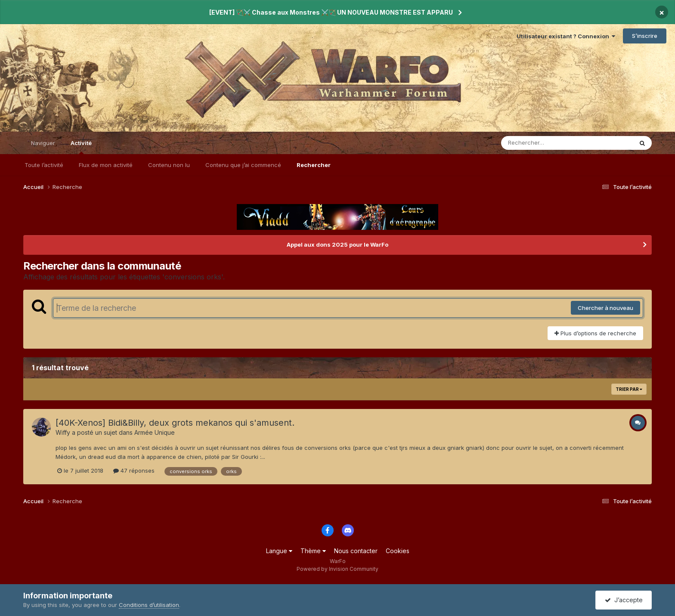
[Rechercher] (542, 143)
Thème (313, 551)
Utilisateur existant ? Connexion (566, 36)
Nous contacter (356, 551)
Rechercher (314, 165)
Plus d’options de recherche (595, 333)
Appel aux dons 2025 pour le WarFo (337, 245)
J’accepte (624, 600)
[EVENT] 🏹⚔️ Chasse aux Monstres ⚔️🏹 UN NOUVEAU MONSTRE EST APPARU (331, 12)
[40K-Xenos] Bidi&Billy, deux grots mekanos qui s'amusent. (175, 423)
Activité (81, 147)
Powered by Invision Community (337, 569)
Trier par (629, 389)
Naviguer (43, 143)
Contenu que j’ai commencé (243, 165)
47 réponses (134, 471)
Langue (279, 551)
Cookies (398, 551)
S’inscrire (645, 36)
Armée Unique (155, 432)
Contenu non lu (169, 165)
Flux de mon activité (106, 165)
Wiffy (63, 432)
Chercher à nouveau (605, 308)
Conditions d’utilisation (149, 605)
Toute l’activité (44, 165)
